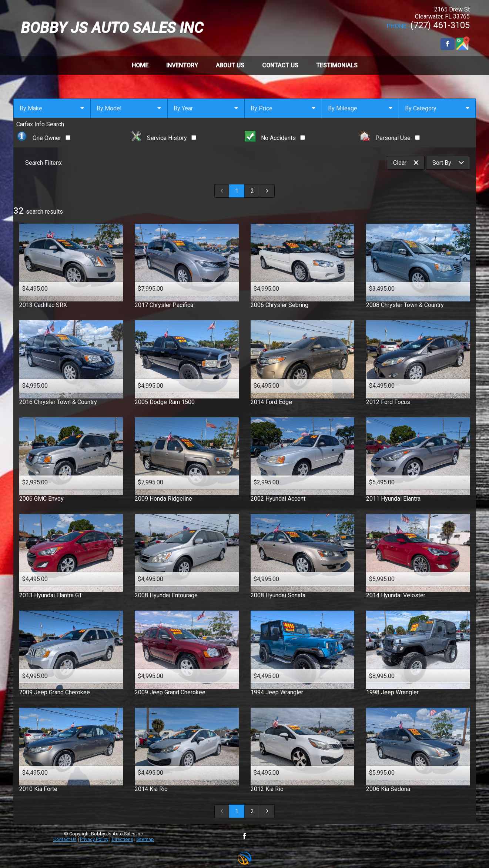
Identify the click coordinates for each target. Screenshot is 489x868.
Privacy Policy (94, 839)
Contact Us (65, 839)
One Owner (43, 138)
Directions (123, 839)
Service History (163, 138)
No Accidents (275, 138)
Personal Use (389, 138)
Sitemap (145, 839)
